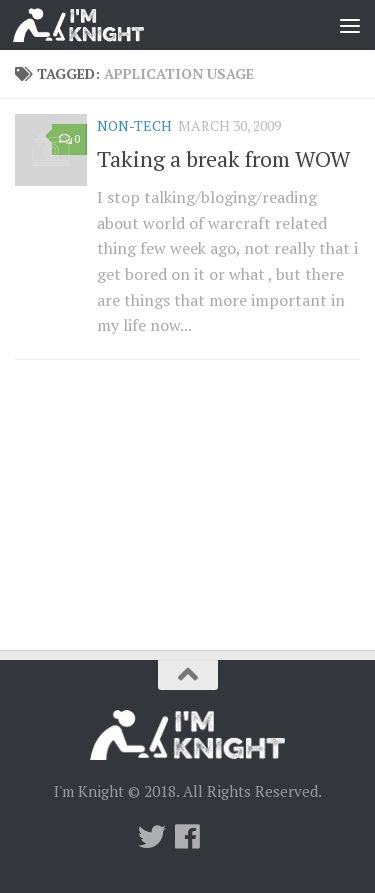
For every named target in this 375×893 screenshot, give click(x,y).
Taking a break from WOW (224, 158)
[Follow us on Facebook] (188, 837)
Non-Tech (134, 125)
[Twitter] (152, 837)
